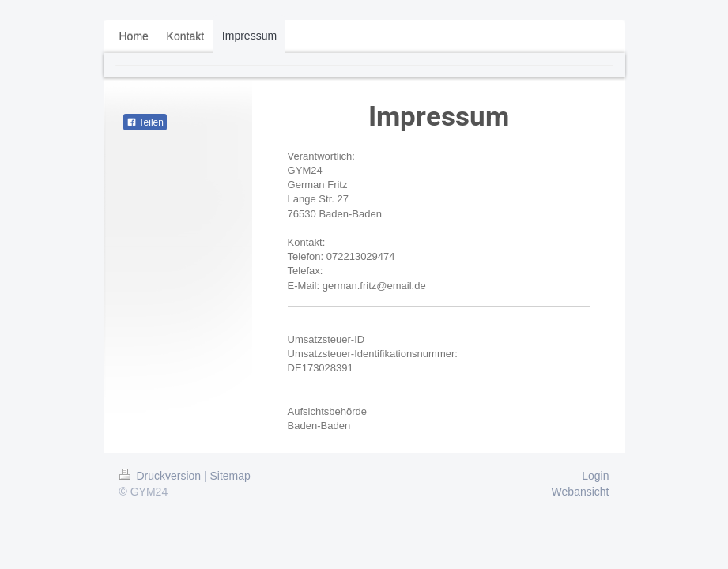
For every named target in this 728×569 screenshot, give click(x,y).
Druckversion (162, 476)
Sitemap (230, 476)
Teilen (145, 122)
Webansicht (581, 492)
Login (595, 476)
